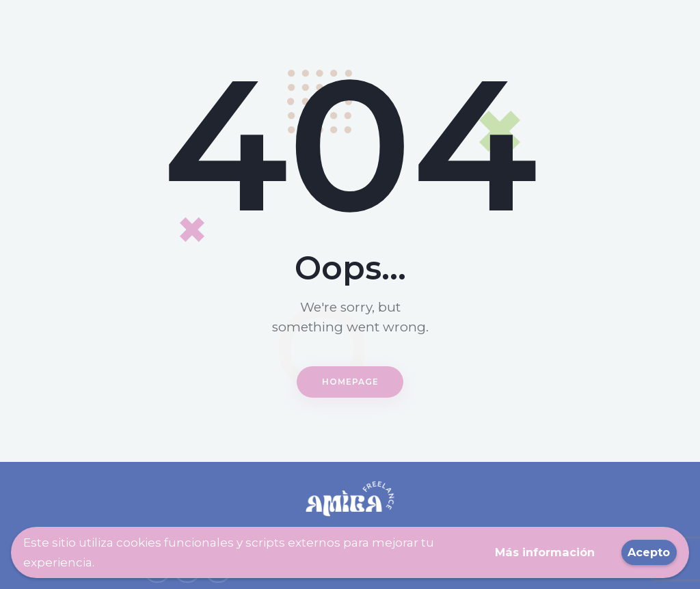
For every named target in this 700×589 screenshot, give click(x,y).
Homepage (350, 381)
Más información (537, 552)
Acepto (647, 552)
